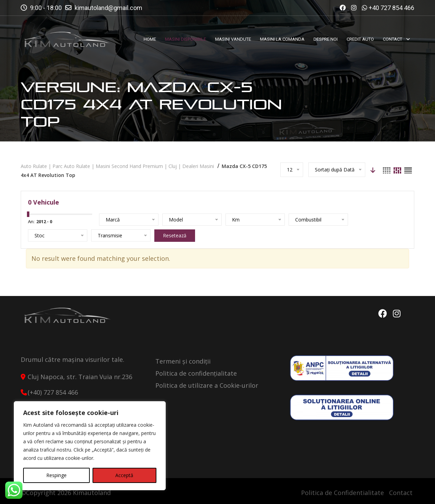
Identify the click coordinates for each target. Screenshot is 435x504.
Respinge (56, 475)
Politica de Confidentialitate (342, 493)
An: (31, 221)
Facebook (382, 314)
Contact (401, 493)
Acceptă (124, 475)
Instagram (397, 314)
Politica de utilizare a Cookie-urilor (207, 385)
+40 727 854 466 (391, 8)
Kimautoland (92, 493)
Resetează (175, 235)
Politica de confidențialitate (196, 373)
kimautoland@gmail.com (108, 8)
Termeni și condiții (183, 361)
